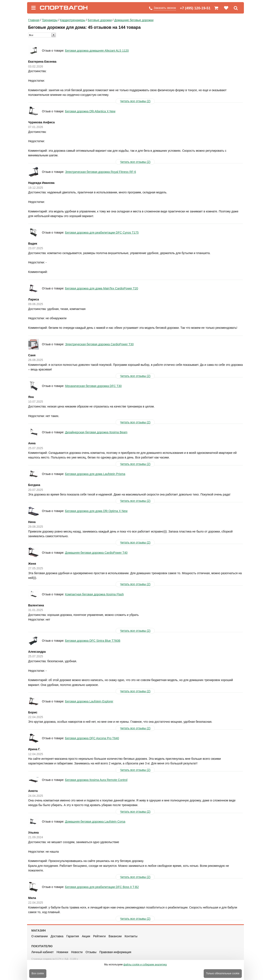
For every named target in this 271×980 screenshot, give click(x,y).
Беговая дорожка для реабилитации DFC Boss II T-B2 (102, 887)
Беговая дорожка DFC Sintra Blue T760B (93, 641)
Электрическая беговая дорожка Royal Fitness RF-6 (100, 172)
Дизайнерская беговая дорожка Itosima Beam (96, 432)
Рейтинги (99, 936)
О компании (39, 936)
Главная (34, 20)
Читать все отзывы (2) (135, 101)
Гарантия (73, 936)
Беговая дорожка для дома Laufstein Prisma (95, 474)
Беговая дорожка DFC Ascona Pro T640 (92, 738)
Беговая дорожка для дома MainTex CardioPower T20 (102, 288)
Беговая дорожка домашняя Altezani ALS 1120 (97, 51)
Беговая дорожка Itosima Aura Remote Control (96, 780)
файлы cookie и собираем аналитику (145, 965)
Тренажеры (50, 20)
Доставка (57, 936)
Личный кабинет (42, 952)
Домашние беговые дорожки (134, 20)
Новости (77, 952)
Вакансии (115, 936)
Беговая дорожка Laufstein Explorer (89, 701)
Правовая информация (115, 952)
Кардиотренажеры (73, 20)
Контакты (131, 936)
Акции (86, 936)
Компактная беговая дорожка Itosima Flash (94, 594)
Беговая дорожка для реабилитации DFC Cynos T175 (102, 233)
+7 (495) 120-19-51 (195, 8)
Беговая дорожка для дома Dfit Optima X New (96, 511)
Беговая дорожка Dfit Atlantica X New (90, 111)
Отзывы (91, 952)
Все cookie (38, 973)
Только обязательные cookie (223, 973)
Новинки (62, 952)
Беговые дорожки (100, 20)
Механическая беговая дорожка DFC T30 (93, 386)
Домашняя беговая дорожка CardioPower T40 (96, 553)
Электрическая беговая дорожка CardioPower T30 (99, 344)
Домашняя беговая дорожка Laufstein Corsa (95, 822)
